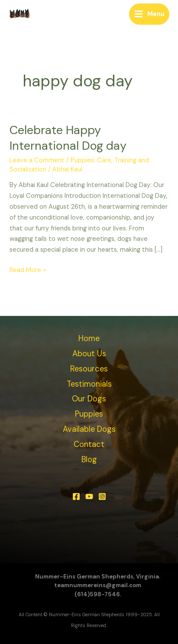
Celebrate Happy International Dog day (68, 138)
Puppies (89, 414)
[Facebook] (76, 496)
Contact (89, 444)
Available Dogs (89, 429)
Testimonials (89, 384)
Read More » (28, 270)
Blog (89, 460)
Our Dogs (89, 399)
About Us (89, 354)
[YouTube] (89, 496)
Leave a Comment (37, 160)
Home (89, 338)
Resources (89, 369)
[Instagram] (102, 496)
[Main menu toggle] (149, 14)
